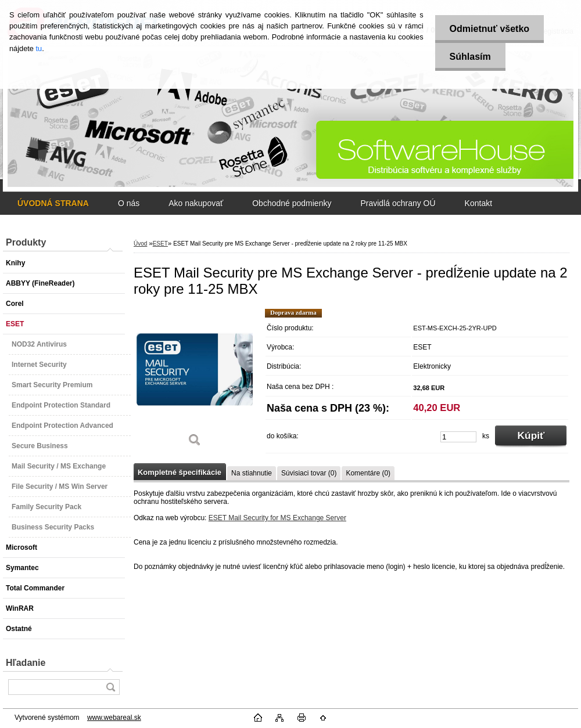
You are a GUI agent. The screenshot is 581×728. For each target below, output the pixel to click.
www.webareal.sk (114, 718)
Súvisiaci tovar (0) (309, 473)
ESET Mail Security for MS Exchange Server (277, 518)
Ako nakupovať (196, 203)
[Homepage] (53, 203)
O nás (129, 203)
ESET (160, 244)
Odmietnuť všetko (489, 29)
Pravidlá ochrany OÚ (398, 203)
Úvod (140, 244)
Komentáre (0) (368, 473)
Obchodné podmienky (292, 203)
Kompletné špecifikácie (180, 472)
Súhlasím (470, 57)
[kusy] (458, 437)
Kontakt (478, 203)
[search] (110, 687)
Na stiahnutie (252, 473)
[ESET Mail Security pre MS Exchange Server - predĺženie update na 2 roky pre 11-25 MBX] (195, 382)
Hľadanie (26, 663)
